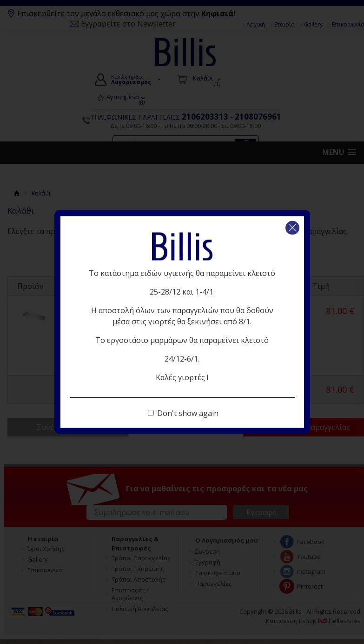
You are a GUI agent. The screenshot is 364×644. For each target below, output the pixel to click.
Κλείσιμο (292, 228)
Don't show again (188, 413)
